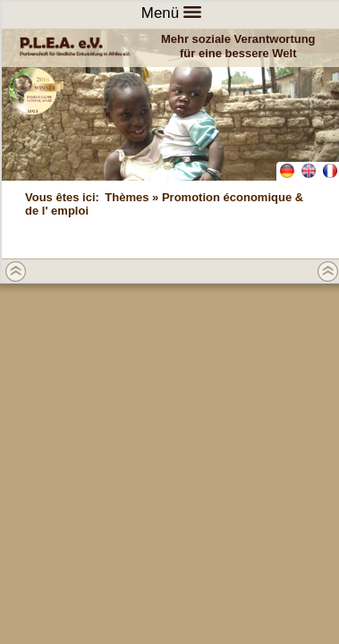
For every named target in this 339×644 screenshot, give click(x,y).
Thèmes (127, 197)
